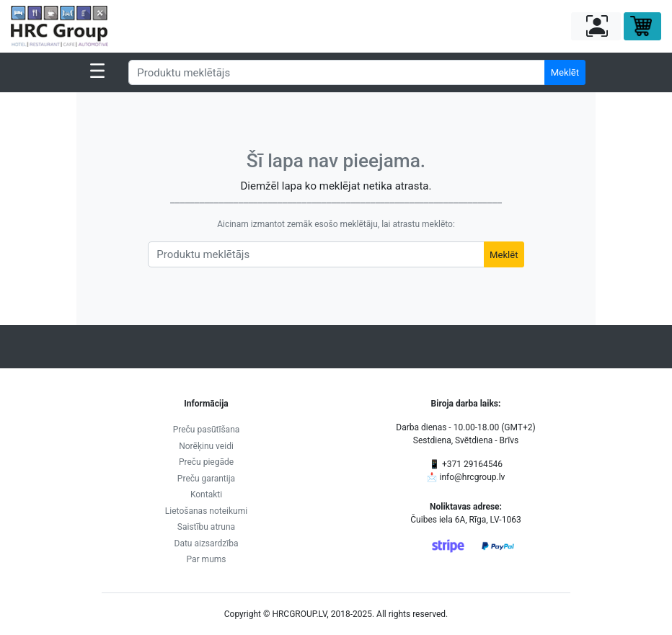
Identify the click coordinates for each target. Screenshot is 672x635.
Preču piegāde (206, 462)
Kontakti (206, 494)
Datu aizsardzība (207, 543)
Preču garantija (206, 479)
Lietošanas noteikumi (206, 511)
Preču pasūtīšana (207, 430)
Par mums (207, 559)
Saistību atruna (206, 527)
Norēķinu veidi (206, 446)
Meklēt (565, 72)
